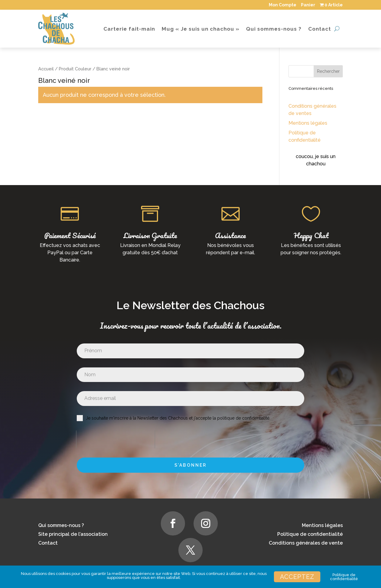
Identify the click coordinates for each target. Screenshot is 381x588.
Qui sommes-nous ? (274, 29)
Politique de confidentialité (310, 534)
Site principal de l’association (73, 534)
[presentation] (116, 439)
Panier (308, 5)
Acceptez (297, 577)
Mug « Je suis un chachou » (201, 29)
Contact (320, 29)
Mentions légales (308, 123)
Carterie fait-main (129, 29)
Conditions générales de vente (306, 543)
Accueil (46, 69)
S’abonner (190, 465)
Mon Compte (283, 5)
